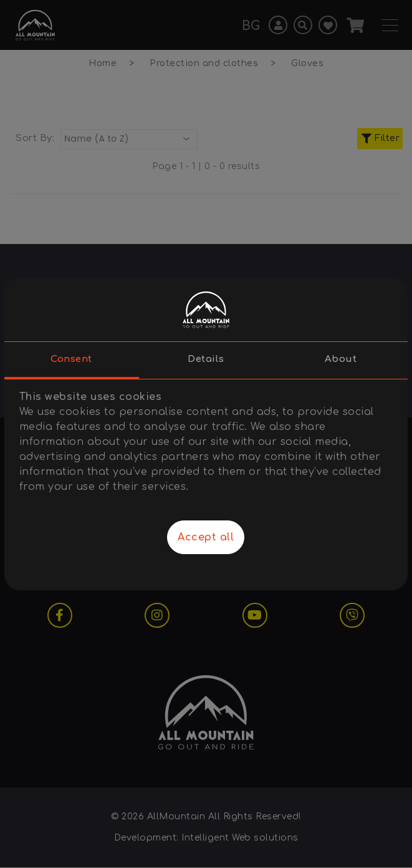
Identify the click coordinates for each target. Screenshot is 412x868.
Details (206, 359)
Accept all (206, 537)
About (341, 359)
